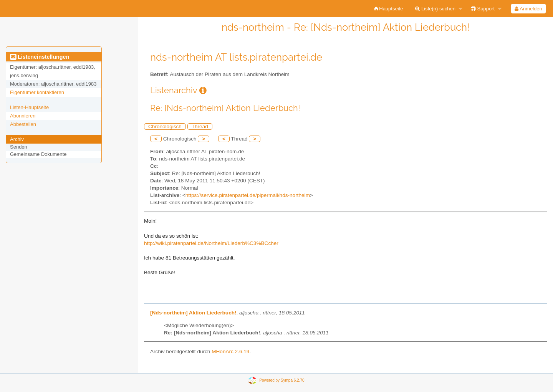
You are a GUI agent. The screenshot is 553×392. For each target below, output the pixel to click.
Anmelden (528, 9)
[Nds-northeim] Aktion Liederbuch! (193, 313)
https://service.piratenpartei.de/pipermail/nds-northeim (248, 195)
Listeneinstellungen (40, 57)
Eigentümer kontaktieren (37, 92)
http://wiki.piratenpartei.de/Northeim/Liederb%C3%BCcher (211, 243)
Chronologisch (165, 127)
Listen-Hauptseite (29, 107)
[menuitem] (389, 9)
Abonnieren (23, 116)
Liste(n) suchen (435, 9)
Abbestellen (23, 124)
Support (483, 9)
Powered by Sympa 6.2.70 (282, 380)
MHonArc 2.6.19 (230, 351)
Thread (200, 127)
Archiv (17, 139)
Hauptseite (389, 9)
